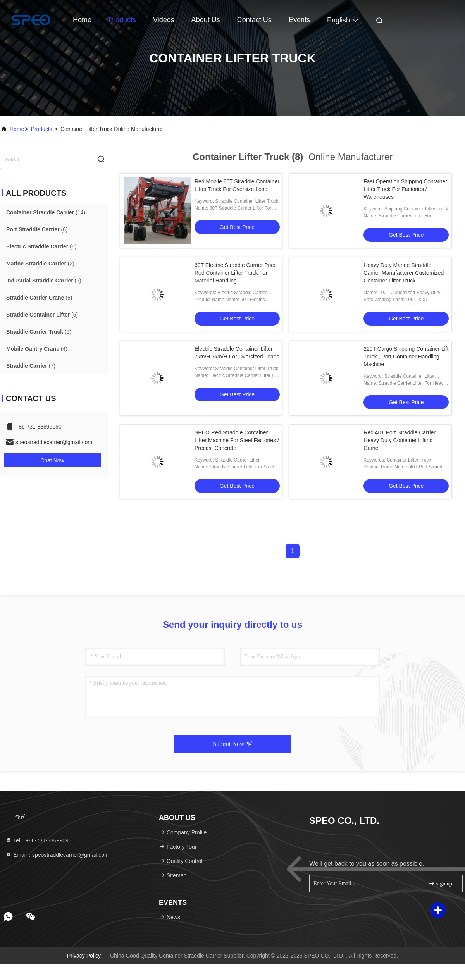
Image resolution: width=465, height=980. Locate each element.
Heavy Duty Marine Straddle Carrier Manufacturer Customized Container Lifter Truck (404, 273)
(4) (37, 349)
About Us (206, 20)
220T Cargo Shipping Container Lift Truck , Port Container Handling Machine (406, 357)
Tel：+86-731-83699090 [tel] (39, 840)
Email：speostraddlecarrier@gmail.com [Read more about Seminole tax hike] (57, 855)
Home (82, 20)
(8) (41, 246)
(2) (40, 264)
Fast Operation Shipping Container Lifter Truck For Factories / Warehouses (405, 189)
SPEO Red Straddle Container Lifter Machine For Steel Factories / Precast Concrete (237, 440)
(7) (31, 366)
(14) (46, 212)
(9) (44, 281)
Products (122, 20)
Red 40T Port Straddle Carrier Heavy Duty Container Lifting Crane (400, 440)
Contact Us (254, 20)
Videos (164, 20)
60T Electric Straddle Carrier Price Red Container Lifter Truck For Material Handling (236, 273)
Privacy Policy (84, 956)
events (299, 20)
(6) (37, 229)
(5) (42, 315)
